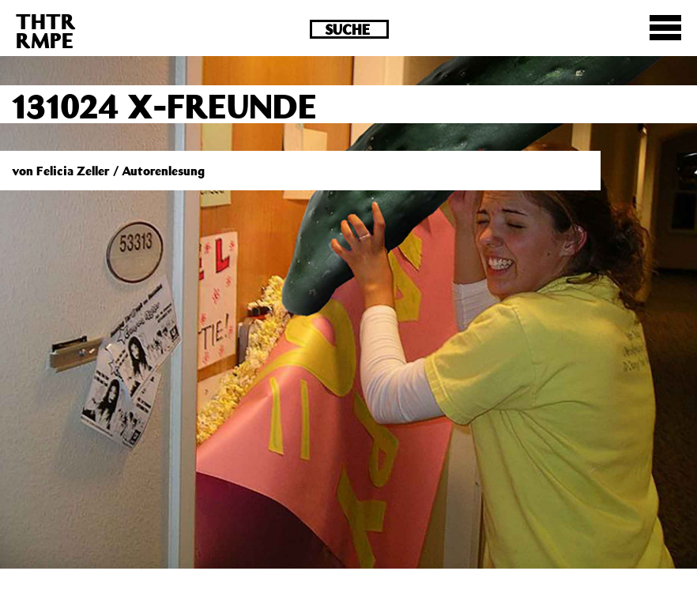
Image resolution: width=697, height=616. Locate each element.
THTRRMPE (46, 30)
